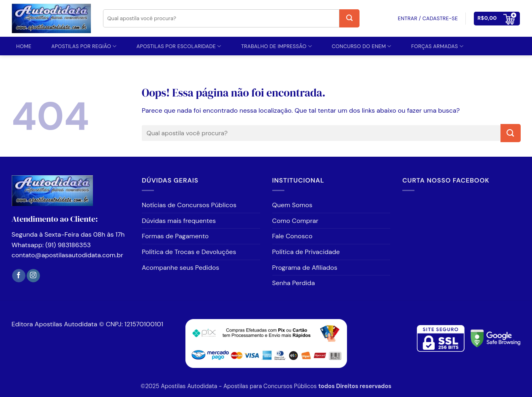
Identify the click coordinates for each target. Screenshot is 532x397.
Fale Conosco (292, 236)
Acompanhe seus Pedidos (180, 268)
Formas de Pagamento (175, 236)
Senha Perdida (294, 283)
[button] (497, 19)
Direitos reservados (364, 386)
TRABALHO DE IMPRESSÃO (277, 46)
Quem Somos (292, 205)
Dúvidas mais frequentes (179, 221)
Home (24, 46)
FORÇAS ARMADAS (437, 46)
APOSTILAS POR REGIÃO (84, 46)
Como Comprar (295, 221)
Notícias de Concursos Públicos (189, 205)
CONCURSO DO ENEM (362, 46)
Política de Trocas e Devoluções (189, 252)
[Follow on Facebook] (19, 276)
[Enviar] (349, 18)
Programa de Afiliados (305, 268)
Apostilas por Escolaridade (179, 46)
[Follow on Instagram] (33, 276)
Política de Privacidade (306, 252)
